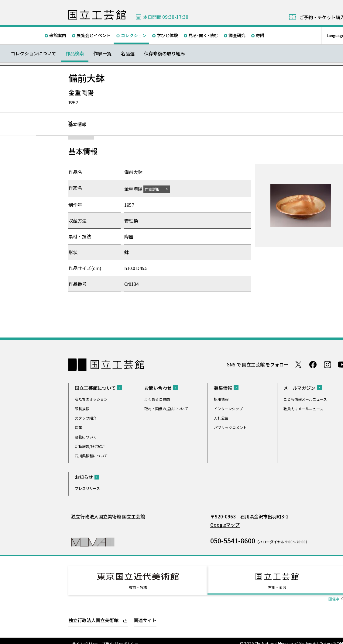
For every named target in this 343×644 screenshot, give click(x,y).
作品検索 (75, 53)
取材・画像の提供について (166, 408)
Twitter (298, 364)
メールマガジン (299, 388)
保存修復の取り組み (165, 53)
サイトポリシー (85, 638)
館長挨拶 (82, 408)
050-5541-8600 (233, 540)
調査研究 (237, 35)
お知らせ (84, 477)
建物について (86, 436)
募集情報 (223, 388)
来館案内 (58, 35)
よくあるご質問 (157, 399)
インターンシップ (228, 408)
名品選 (128, 53)
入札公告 (221, 418)
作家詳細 (156, 189)
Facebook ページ (313, 364)
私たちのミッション (91, 399)
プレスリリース (87, 488)
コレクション (134, 35)
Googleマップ (225, 524)
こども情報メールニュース (305, 399)
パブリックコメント (230, 427)
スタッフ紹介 (86, 418)
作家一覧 (102, 53)
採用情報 (221, 399)
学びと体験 (167, 35)
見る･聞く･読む (203, 35)
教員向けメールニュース (303, 408)
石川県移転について (91, 455)
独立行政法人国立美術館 (93, 614)
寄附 (260, 35)
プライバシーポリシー (120, 638)
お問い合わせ (158, 388)
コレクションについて (33, 53)
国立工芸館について (95, 388)
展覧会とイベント (94, 35)
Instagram (328, 364)
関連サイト (145, 614)
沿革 (78, 427)
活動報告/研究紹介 (90, 446)
